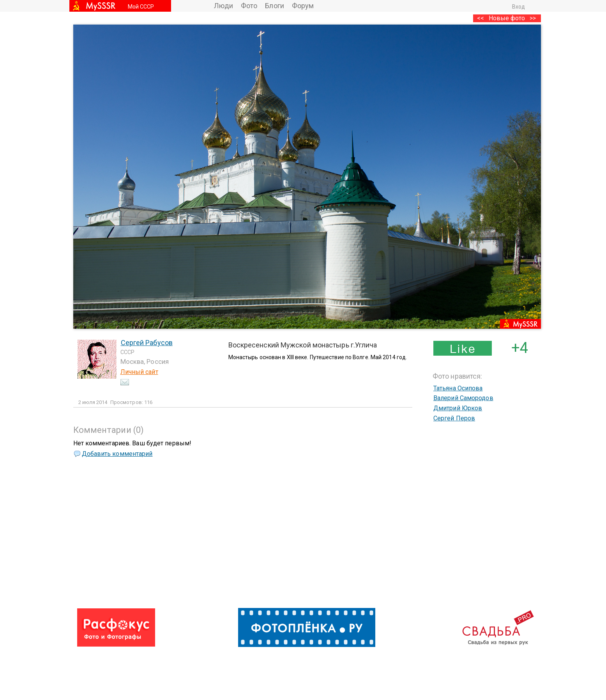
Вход (519, 7)
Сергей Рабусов (147, 343)
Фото (249, 6)
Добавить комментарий (117, 454)
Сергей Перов (454, 418)
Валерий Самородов (463, 398)
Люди (223, 6)
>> (533, 18)
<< (481, 18)
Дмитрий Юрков (458, 408)
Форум (303, 6)
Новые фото (507, 18)
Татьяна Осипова (458, 388)
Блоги (275, 6)
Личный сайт (139, 372)
